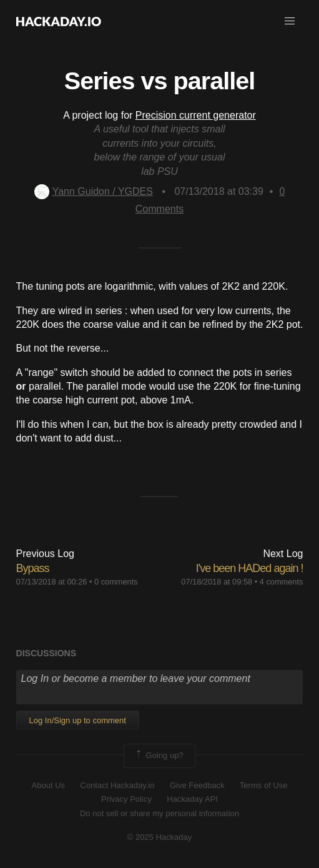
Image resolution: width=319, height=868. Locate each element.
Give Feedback (197, 785)
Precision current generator (196, 115)
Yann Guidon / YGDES (94, 191)
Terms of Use (264, 785)
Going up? (159, 756)
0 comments (116, 582)
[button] (290, 21)
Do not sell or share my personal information (159, 813)
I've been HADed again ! (250, 568)
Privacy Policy (126, 799)
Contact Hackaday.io (118, 785)
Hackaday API (192, 799)
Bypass (33, 568)
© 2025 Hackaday (160, 837)
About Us (48, 785)
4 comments (282, 582)
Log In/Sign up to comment (78, 720)
